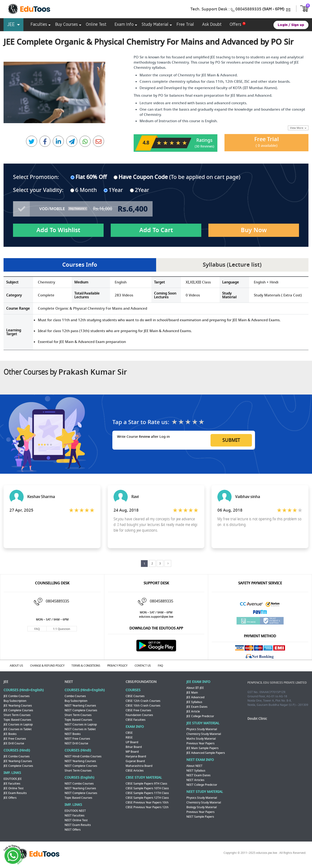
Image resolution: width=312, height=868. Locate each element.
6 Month (84, 189)
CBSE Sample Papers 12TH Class (147, 798)
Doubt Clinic (257, 718)
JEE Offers (10, 798)
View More (298, 128)
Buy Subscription (15, 701)
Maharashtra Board (139, 766)
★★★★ (195, 422)
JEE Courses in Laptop (18, 724)
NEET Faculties (75, 815)
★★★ (188, 422)
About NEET (194, 766)
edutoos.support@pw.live (156, 617)
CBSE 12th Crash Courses (143, 701)
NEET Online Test (76, 820)
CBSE (129, 733)
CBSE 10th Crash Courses (143, 705)
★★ (181, 422)
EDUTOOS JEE (13, 779)
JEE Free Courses (15, 738)
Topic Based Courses (17, 720)
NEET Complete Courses (81, 710)
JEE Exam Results (15, 793)
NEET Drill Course (76, 743)
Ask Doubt (212, 25)
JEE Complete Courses (18, 710)
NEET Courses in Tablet (80, 729)
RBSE (129, 737)
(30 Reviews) (204, 146)
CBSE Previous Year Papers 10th (147, 802)
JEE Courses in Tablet (18, 729)
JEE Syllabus (194, 702)
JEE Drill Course (14, 743)
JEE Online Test (14, 788)
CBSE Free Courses (138, 710)
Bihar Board (134, 747)
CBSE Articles (135, 770)
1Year (114, 189)
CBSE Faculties (136, 720)
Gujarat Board (135, 761)
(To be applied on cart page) (177, 177)
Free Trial (266, 142)
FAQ (37, 629)
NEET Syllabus (196, 770)
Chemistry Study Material (204, 734)
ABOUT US (17, 666)
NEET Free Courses (77, 738)
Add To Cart (156, 230)
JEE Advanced (195, 697)
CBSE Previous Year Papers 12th (147, 807)
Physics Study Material (202, 729)
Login (283, 25)
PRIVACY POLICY (121, 666)
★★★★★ (201, 422)
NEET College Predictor (202, 785)
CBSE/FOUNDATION (141, 682)
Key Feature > (78, 208)
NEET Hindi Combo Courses (83, 756)
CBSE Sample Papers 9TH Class (146, 783)
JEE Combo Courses (17, 696)
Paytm (260, 613)
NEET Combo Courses (79, 783)
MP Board (132, 751)
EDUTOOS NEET (75, 811)
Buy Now (254, 230)
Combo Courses (75, 696)
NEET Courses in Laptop (81, 724)
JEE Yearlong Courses (18, 705)
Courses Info (80, 265)
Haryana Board (136, 756)
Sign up (298, 25)
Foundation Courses (139, 715)
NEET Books (73, 734)
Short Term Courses (17, 715)
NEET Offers (73, 829)
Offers (235, 25)
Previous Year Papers (200, 743)
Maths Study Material (201, 738)
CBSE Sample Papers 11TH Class (147, 793)
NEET (69, 682)
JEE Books (10, 734)
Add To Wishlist (58, 230)
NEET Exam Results (78, 825)
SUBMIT (231, 441)
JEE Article (193, 711)
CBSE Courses (135, 696)
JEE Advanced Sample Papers (206, 753)
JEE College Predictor (200, 716)
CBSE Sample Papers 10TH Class (147, 788)
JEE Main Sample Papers (202, 748)
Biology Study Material (202, 807)
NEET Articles (195, 780)
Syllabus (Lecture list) (232, 265)
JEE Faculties (12, 783)
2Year (140, 189)
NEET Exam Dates (198, 775)
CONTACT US (147, 666)
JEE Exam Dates (197, 707)
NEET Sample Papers (200, 816)
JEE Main (192, 692)
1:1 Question (62, 629)
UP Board (132, 742)
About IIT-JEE (195, 688)
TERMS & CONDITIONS (88, 666)
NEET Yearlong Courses (80, 705)
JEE (6, 682)
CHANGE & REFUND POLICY (49, 666)
